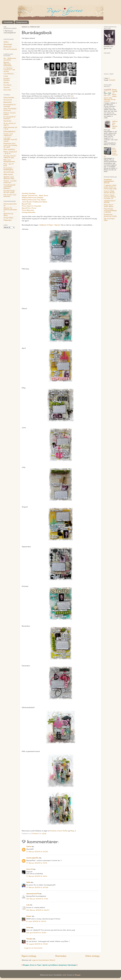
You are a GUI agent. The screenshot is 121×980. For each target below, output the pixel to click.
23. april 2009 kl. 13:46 (36, 933)
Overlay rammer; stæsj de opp (10, 157)
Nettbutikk (7, 47)
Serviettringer (9, 172)
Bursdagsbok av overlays (10, 105)
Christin (7, 87)
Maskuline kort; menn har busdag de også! (10, 145)
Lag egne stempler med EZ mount (10, 139)
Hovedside (8, 22)
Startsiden (61, 956)
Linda (6, 76)
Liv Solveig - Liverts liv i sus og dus (9, 70)
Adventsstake (9, 97)
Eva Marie (7, 85)
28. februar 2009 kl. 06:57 (38, 910)
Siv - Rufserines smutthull (10, 59)
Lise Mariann (9, 74)
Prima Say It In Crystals (31, 206)
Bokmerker (8, 102)
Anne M (29, 869)
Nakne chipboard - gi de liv (10, 153)
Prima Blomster (28, 210)
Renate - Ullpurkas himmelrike (8, 64)
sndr (64, 975)
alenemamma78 (33, 894)
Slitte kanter (8, 174)
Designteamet (22, 22)
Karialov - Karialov (7, 79)
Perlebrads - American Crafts (110, 215)
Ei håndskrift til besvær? (9, 118)
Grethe (6, 83)
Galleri (6, 42)
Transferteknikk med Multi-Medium (9, 187)
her (72, 96)
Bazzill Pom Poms (29, 208)
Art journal (8, 100)
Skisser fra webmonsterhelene (10, 210)
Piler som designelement (9, 161)
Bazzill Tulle (26, 204)
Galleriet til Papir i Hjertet (50, 225)
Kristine (53, 831)
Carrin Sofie (62, 831)
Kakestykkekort (9, 131)
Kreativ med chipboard (8, 135)
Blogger (78, 975)
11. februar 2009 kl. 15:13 (37, 863)
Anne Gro (7, 90)
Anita (28, 927)
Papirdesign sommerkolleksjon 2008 (110, 210)
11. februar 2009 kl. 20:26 (37, 887)
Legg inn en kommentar (33, 948)
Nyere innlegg (29, 956)
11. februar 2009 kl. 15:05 (37, 852)
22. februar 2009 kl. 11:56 (37, 899)
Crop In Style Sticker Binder (109, 192)
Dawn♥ (29, 916)
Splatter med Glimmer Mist (9, 178)
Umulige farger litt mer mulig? (9, 191)
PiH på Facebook (10, 49)
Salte (28, 882)
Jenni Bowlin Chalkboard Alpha (34, 202)
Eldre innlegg (92, 956)
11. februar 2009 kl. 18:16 (37, 876)
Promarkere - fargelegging (9, 169)
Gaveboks (7, 121)
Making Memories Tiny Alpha (34, 200)
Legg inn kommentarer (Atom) (43, 960)
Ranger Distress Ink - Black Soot (35, 195)
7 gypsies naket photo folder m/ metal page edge (110, 187)
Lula (28, 905)
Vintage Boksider (29, 212)
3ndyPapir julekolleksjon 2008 (109, 181)
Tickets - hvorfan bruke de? (10, 182)
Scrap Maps (8, 218)
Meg (72, 831)
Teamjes (29, 939)
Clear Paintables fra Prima (10, 109)
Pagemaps (8, 220)
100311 (112, 80)
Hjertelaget (8, 44)
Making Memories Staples (33, 198)
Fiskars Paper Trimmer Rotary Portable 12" (110, 197)
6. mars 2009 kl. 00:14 (36, 921)
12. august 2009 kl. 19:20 (37, 944)
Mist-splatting (9, 149)
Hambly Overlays (29, 193)
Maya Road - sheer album (109, 206)
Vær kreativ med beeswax (10, 196)
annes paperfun (32, 858)
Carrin (29, 846)
